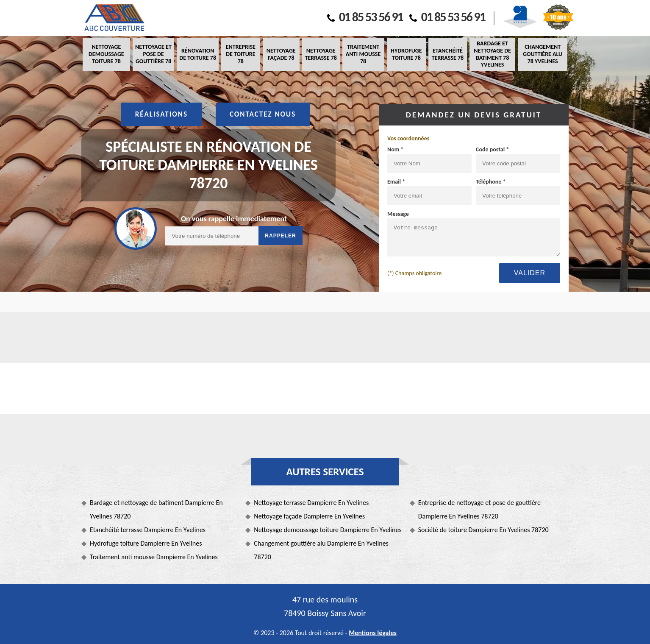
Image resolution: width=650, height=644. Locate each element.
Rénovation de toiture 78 (198, 54)
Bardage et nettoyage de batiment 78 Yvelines (492, 54)
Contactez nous (263, 114)
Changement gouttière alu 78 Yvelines (543, 54)
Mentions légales (373, 633)
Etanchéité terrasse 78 (448, 54)
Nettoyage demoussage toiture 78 (106, 54)
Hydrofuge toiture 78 (406, 54)
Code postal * (492, 149)
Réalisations (161, 114)
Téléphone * (491, 182)
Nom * (395, 149)
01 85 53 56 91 (365, 17)
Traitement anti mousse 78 (363, 54)
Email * (396, 182)
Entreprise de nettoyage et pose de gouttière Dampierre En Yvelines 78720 (479, 509)
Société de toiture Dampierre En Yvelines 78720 (483, 530)
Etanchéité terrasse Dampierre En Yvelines (148, 530)
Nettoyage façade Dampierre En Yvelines (309, 516)
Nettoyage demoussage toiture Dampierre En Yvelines (328, 530)
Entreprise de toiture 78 (241, 54)
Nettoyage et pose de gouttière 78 (153, 54)
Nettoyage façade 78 (281, 54)
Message (398, 214)
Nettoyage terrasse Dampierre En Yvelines (311, 503)
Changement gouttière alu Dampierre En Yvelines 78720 (321, 550)
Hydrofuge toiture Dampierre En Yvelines (146, 543)
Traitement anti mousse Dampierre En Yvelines (154, 557)
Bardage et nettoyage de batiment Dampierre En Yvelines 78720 (156, 509)
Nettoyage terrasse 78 (321, 54)
